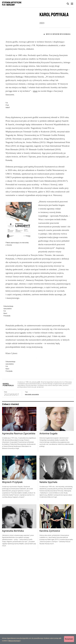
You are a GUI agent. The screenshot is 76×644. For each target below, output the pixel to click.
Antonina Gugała (48, 525)
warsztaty (28, 485)
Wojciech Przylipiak (12, 573)
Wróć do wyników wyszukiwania (58, 34)
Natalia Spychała (48, 573)
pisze (35, 91)
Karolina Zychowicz (50, 622)
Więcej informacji (14, 641)
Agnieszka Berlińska (13, 622)
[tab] (68, 4)
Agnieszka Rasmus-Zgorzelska (19, 525)
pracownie (35, 485)
